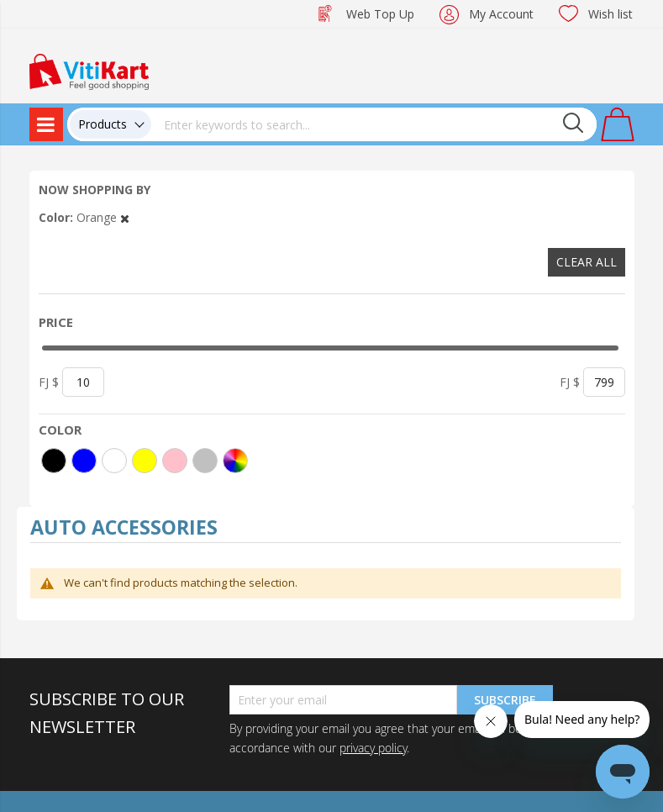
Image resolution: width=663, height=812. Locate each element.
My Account (501, 14)
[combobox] (374, 124)
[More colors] (235, 461)
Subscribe (505, 700)
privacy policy (373, 748)
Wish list (610, 14)
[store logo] (89, 70)
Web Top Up (380, 14)
